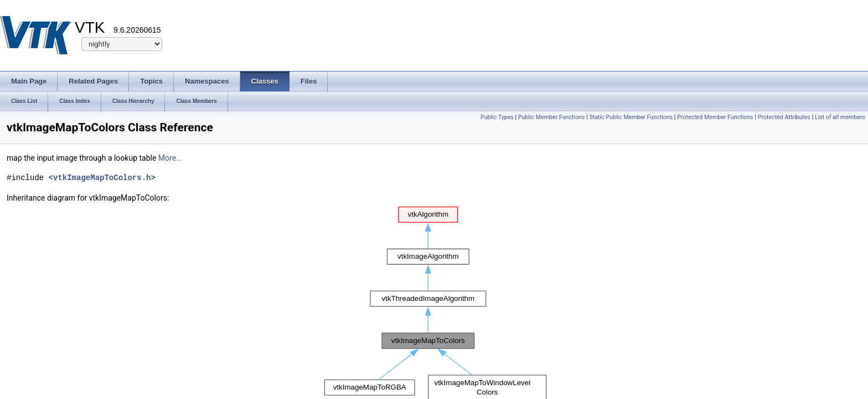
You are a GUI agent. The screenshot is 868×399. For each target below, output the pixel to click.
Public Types (497, 117)
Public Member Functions (552, 117)
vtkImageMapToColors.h (102, 178)
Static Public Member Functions (631, 117)
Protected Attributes (784, 117)
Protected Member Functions (715, 117)
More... (170, 158)
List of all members (840, 117)
